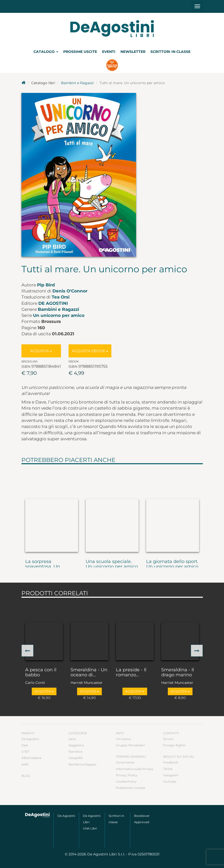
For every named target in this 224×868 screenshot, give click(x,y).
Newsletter (133, 52)
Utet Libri (90, 828)
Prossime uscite (80, 52)
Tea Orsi (61, 297)
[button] (27, 651)
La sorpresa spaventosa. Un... (44, 564)
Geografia (76, 758)
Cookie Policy (126, 781)
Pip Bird (46, 285)
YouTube (170, 781)
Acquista (41, 351)
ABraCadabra (31, 758)
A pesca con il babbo (41, 673)
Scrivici (168, 739)
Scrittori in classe (170, 52)
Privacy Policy (127, 775)
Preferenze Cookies (131, 788)
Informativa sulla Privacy (135, 769)
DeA (25, 745)
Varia (72, 739)
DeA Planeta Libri (112, 29)
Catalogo (46, 52)
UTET (25, 752)
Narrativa (75, 752)
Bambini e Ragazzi (77, 83)
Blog (26, 776)
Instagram (171, 775)
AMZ (25, 764)
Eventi (109, 52)
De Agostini (53, 303)
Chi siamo (123, 739)
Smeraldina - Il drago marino (178, 673)
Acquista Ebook (90, 351)
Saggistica (76, 745)
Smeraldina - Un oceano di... (89, 673)
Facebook (171, 762)
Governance (125, 762)
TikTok (168, 769)
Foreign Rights (174, 745)
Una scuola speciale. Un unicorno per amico (112, 564)
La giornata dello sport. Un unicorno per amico (172, 564)
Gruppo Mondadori (130, 745)
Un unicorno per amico (59, 315)
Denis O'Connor (70, 291)
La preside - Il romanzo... (131, 673)
